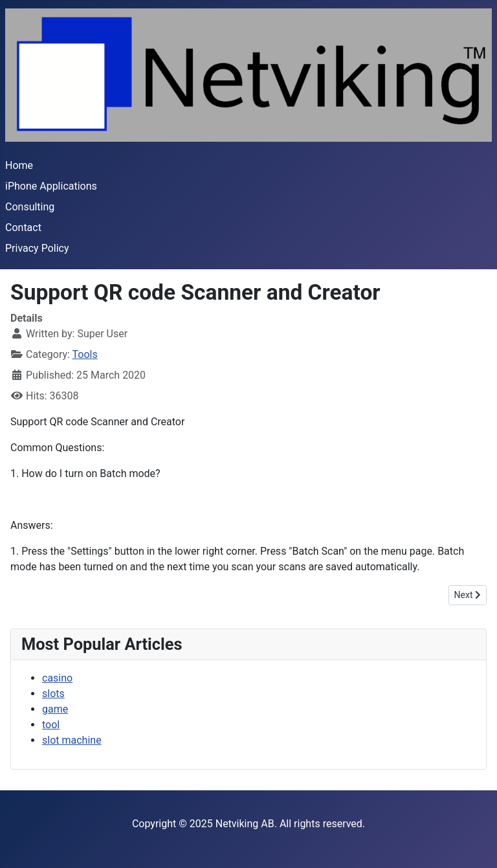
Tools (85, 354)
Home (19, 165)
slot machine (72, 740)
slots (53, 694)
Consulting (30, 207)
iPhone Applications (51, 186)
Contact (23, 228)
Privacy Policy (37, 248)
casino (57, 678)
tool (51, 725)
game (55, 709)
